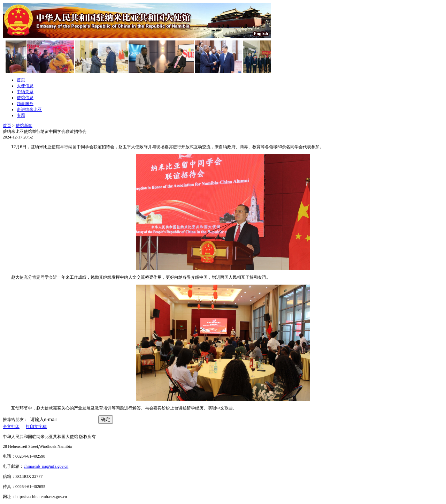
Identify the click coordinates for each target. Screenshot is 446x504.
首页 (21, 80)
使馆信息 (25, 98)
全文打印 (11, 427)
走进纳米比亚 (29, 110)
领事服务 (25, 104)
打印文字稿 (36, 427)
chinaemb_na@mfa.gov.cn (46, 466)
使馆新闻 (24, 126)
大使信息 (25, 86)
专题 (21, 115)
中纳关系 (25, 92)
